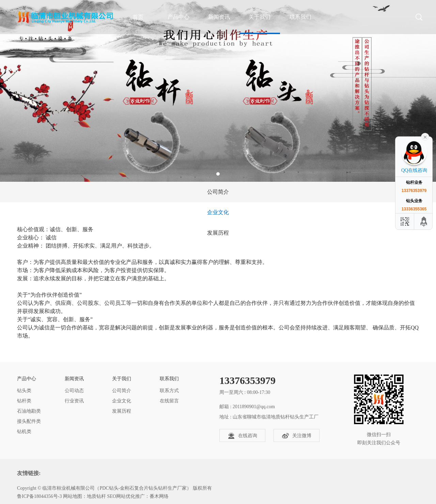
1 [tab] (218, 174)
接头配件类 (29, 421)
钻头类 (24, 391)
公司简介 (218, 192)
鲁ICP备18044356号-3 (39, 496)
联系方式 (169, 391)
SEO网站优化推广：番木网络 (138, 496)
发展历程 (218, 233)
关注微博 (297, 436)
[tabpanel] (218, 91)
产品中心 (178, 17)
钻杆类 (24, 401)
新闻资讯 (219, 17)
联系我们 (300, 17)
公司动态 (74, 391)
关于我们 (260, 17)
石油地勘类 (29, 411)
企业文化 (218, 212)
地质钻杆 (96, 496)
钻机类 (24, 432)
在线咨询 (243, 436)
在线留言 (169, 401)
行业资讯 (74, 401)
